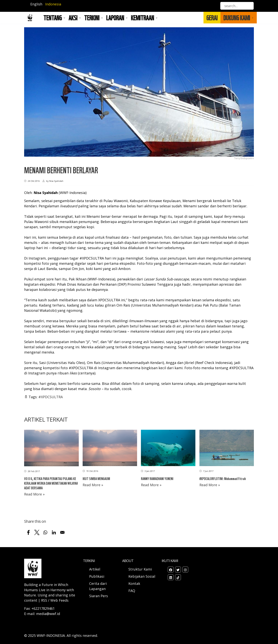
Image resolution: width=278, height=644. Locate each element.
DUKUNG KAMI (237, 18)
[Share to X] (37, 532)
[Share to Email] (62, 532)
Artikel (95, 569)
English (36, 4)
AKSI (73, 18)
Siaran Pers (99, 596)
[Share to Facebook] (28, 532)
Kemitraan (142, 18)
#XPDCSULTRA (51, 397)
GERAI (212, 18)
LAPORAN (115, 18)
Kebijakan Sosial (142, 576)
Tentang (53, 18)
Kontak (134, 583)
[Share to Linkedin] (54, 532)
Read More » (34, 494)
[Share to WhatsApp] (45, 532)
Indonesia (53, 4)
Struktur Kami (140, 569)
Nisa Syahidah (46, 193)
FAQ (132, 591)
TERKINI (92, 18)
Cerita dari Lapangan (98, 586)
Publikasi (97, 576)
